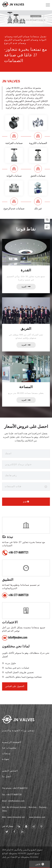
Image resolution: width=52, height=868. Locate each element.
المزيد (26, 287)
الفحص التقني (10, 771)
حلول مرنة (11, 663)
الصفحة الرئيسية (12, 742)
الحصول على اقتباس (15, 686)
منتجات (6, 754)
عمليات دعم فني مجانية (17, 668)
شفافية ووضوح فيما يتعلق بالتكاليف (24, 677)
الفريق (26, 329)
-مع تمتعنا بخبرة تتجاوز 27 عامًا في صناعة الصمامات (26, 55)
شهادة (6, 759)
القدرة (26, 270)
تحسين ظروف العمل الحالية (20, 673)
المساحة (26, 387)
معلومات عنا (9, 748)
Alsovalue (34, 857)
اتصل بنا (7, 777)
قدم (26, 502)
